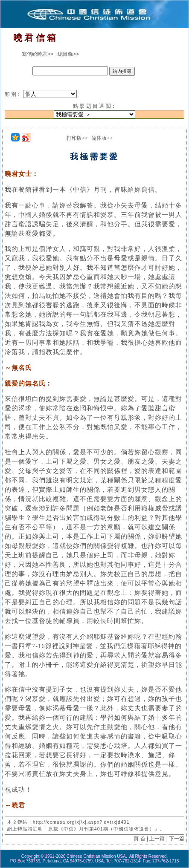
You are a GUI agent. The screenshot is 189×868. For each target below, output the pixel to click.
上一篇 (157, 839)
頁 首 (139, 839)
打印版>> (77, 138)
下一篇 (177, 839)
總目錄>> (68, 54)
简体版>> (102, 138)
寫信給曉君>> (38, 54)
